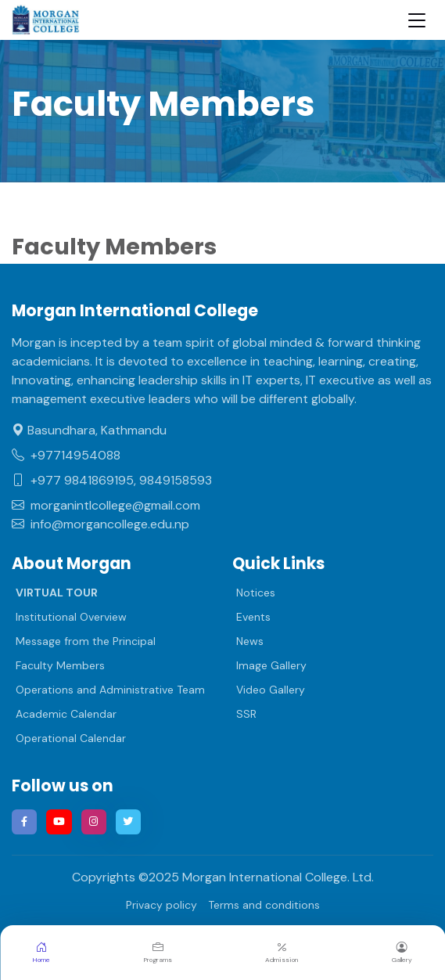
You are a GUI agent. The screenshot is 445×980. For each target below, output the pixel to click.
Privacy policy (161, 905)
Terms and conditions (264, 905)
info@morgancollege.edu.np (100, 524)
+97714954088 (66, 455)
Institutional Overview (71, 617)
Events (253, 617)
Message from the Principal (86, 641)
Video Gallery (271, 690)
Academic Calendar (66, 714)
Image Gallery (271, 665)
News (250, 641)
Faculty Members (60, 665)
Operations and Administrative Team (110, 690)
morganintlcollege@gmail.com (106, 505)
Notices (256, 593)
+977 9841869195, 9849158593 (112, 480)
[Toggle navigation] (417, 20)
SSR (246, 714)
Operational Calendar (71, 738)
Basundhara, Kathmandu (89, 430)
